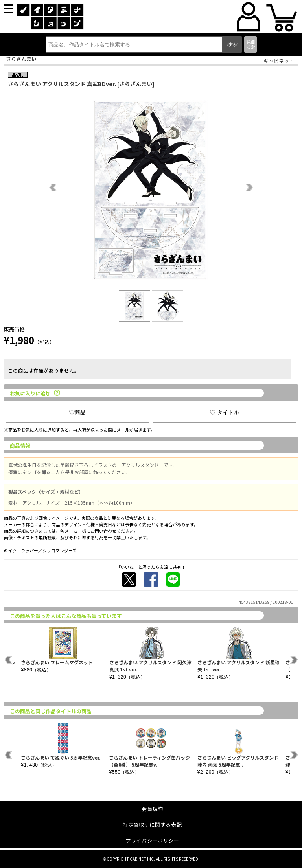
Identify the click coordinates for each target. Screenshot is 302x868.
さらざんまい (21, 59)
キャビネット (279, 61)
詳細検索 (250, 44)
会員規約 (152, 809)
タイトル (225, 412)
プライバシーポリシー (152, 841)
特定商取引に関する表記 (152, 825)
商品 (77, 412)
